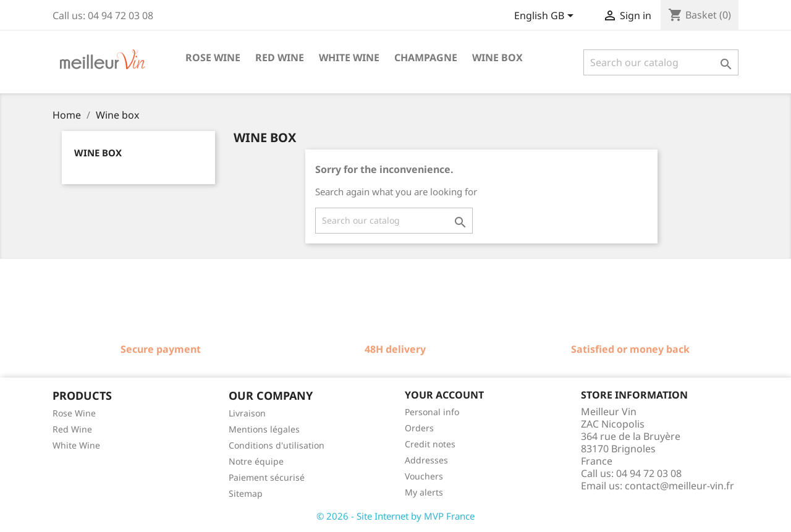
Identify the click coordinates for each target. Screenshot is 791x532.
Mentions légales (264, 429)
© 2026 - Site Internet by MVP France (395, 516)
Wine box (497, 57)
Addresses (426, 460)
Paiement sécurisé (267, 477)
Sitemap (246, 493)
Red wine (280, 57)
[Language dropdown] (546, 17)
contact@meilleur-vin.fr (679, 486)
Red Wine (72, 429)
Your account (444, 395)
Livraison (247, 413)
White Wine (76, 445)
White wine (349, 57)
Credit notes (430, 444)
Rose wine (213, 57)
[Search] (661, 62)
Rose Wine (74, 413)
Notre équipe (256, 461)
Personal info (432, 412)
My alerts (424, 492)
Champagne (426, 57)
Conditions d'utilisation (277, 445)
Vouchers (424, 476)
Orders (419, 428)
